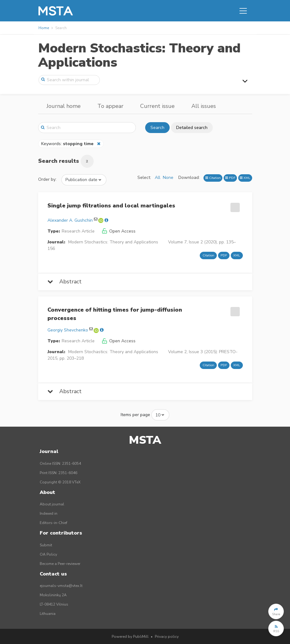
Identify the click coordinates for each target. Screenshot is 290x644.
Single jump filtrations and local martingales (111, 206)
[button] (276, 611)
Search (157, 128)
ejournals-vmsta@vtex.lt (61, 586)
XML (245, 178)
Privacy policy (167, 637)
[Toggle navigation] (243, 11)
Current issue (157, 106)
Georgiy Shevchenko (68, 330)
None (168, 178)
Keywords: (68, 144)
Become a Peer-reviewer (60, 564)
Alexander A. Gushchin (70, 220)
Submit (46, 545)
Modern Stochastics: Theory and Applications (139, 55)
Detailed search (192, 128)
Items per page (135, 415)
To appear (110, 106)
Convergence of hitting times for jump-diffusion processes (115, 314)
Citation (213, 178)
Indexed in (49, 513)
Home (44, 28)
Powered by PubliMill (130, 637)
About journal (52, 504)
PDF (230, 178)
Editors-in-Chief (54, 523)
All (158, 178)
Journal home (64, 106)
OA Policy (48, 554)
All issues (204, 106)
